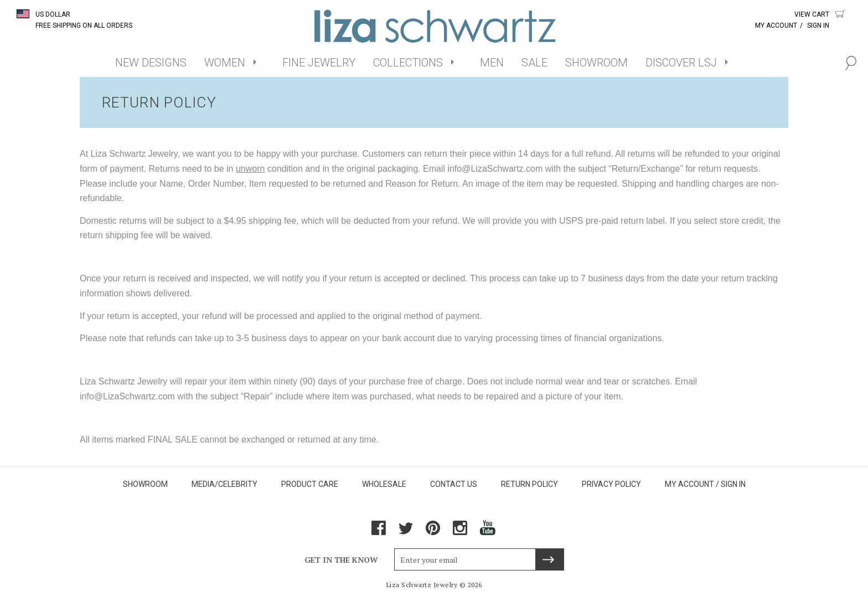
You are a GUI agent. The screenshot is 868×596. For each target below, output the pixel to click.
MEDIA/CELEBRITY (224, 484)
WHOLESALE (384, 484)
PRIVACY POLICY (611, 484)
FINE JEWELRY (319, 63)
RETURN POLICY (529, 484)
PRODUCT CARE (310, 484)
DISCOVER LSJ (681, 63)
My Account (776, 25)
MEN (492, 63)
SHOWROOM (596, 63)
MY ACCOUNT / (692, 484)
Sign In (818, 25)
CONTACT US (454, 484)
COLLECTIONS (408, 63)
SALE (534, 63)
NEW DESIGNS (151, 63)
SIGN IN (733, 484)
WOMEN (225, 63)
